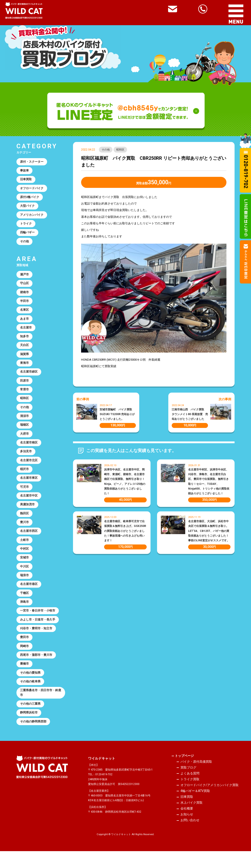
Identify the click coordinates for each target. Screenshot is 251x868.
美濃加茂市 (28, 514)
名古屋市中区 (29, 505)
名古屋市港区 (29, 596)
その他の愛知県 (31, 687)
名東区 (25, 314)
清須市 (25, 423)
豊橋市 (25, 678)
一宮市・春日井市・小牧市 (38, 623)
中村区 (25, 559)
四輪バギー (28, 235)
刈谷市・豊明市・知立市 (36, 641)
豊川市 (25, 532)
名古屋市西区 (29, 541)
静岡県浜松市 (29, 728)
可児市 (25, 496)
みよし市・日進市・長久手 (38, 632)
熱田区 (25, 523)
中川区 (25, 577)
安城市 (25, 568)
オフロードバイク (32, 189)
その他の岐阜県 (31, 696)
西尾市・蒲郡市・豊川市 (36, 669)
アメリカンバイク (32, 217)
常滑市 (25, 395)
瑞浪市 (25, 587)
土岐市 (25, 550)
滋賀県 (25, 359)
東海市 (25, 368)
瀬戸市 (25, 277)
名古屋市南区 (29, 450)
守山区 (25, 286)
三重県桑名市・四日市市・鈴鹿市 (41, 707)
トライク (26, 226)
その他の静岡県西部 (33, 737)
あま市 (25, 323)
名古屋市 (26, 332)
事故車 (25, 171)
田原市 (25, 386)
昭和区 (121, 150)
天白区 (25, 350)
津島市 (25, 614)
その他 (106, 150)
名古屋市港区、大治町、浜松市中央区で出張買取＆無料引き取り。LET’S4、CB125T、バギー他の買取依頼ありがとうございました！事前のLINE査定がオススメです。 (209, 531)
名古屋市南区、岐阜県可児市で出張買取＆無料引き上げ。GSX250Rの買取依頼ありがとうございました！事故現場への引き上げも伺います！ (125, 531)
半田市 (25, 305)
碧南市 (25, 295)
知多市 (25, 341)
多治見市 (26, 459)
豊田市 (25, 650)
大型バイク (28, 207)
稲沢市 (25, 477)
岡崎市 (25, 659)
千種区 (25, 605)
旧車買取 (26, 180)
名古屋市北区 (29, 468)
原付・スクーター (32, 162)
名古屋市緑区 (29, 377)
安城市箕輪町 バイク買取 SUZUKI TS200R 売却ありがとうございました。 (117, 414)
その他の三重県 (31, 719)
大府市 (25, 441)
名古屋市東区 (29, 487)
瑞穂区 (25, 432)
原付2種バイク (30, 198)
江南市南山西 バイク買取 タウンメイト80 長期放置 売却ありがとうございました (190, 414)
